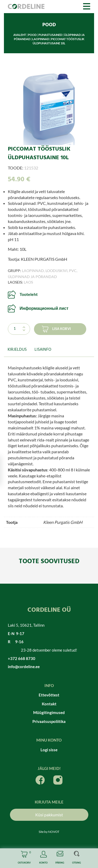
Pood (32, 35)
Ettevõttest (49, 695)
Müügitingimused (49, 712)
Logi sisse (49, 750)
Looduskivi (56, 271)
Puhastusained (50, 35)
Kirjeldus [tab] (17, 350)
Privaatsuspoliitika (49, 721)
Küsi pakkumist (49, 815)
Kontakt (49, 704)
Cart (24, 858)
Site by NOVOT (49, 832)
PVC (73, 271)
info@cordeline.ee (24, 667)
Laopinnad (41, 39)
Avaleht (20, 35)
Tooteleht (29, 294)
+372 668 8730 (22, 658)
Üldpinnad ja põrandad (32, 277)
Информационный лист (44, 308)
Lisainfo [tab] (43, 350)
